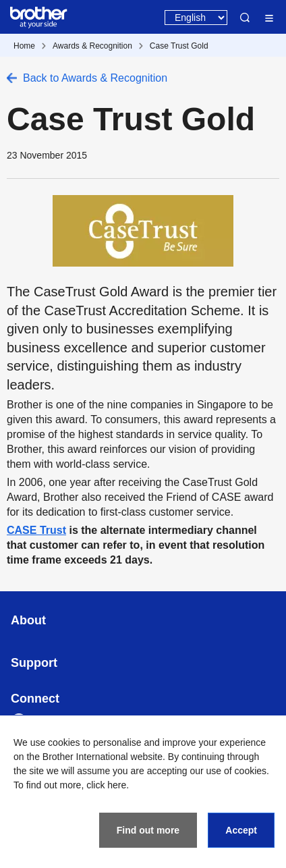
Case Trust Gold (179, 46)
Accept (241, 830)
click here (106, 785)
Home (24, 46)
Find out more (148, 830)
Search (245, 18)
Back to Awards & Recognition (95, 78)
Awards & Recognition (92, 46)
